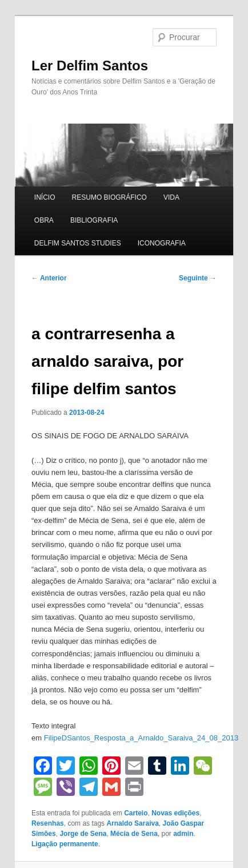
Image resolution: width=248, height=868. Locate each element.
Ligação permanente (65, 844)
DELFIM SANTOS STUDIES (78, 243)
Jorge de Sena (83, 834)
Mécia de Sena (134, 834)
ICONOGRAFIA (162, 243)
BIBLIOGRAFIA (94, 220)
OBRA (44, 220)
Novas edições (175, 813)
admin (183, 834)
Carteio (136, 813)
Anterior (49, 278)
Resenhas (48, 823)
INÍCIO (45, 197)
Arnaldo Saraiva (132, 823)
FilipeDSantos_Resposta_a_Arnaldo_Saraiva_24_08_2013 (141, 738)
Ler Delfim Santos (90, 66)
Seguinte (198, 278)
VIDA (171, 197)
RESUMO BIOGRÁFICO (109, 197)
